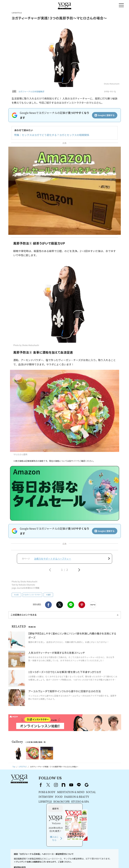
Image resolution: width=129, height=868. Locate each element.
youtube (65, 785)
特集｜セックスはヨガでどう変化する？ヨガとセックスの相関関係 (52, 135)
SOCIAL (85, 793)
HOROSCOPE (55, 802)
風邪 (49, 595)
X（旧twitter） (60, 605)
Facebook (48, 605)
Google (80, 785)
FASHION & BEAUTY (70, 797)
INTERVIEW (40, 797)
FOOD (52, 797)
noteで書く (93, 605)
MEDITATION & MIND (64, 793)
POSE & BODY (41, 793)
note (57, 785)
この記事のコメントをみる (24, 615)
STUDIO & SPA (74, 802)
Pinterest (82, 605)
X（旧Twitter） (42, 785)
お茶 (17, 595)
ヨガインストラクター (33, 595)
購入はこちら (101, 810)
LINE (71, 605)
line (73, 785)
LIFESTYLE (39, 802)
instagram (50, 785)
